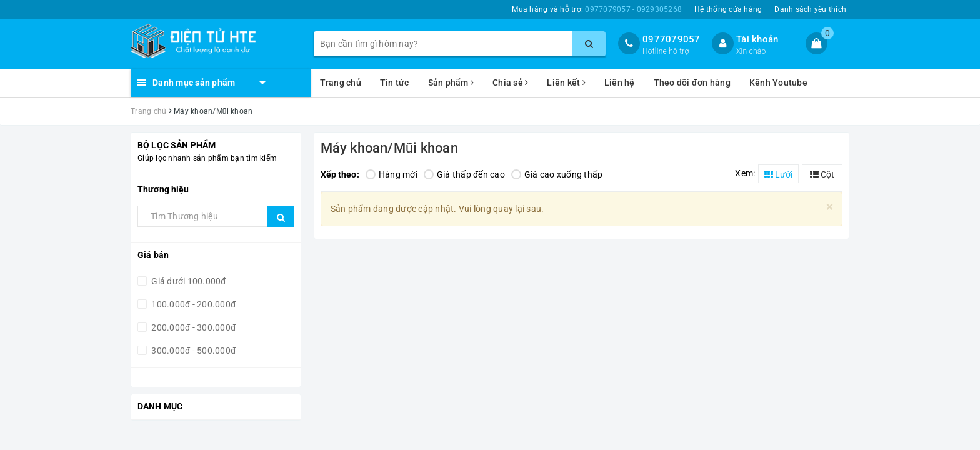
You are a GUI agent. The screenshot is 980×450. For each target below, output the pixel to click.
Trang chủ (341, 82)
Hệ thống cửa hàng (728, 9)
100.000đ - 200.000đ (192, 304)
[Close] (830, 207)
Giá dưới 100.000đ (188, 281)
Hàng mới (392, 174)
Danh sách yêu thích (810, 9)
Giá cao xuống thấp (557, 174)
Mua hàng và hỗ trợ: (597, 9)
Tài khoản (757, 39)
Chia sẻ (510, 82)
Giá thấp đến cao (464, 174)
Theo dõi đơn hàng (692, 82)
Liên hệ (620, 82)
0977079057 (672, 39)
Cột (822, 174)
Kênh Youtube (778, 82)
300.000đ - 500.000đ (192, 351)
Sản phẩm (451, 82)
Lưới (778, 174)
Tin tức (395, 82)
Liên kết (566, 82)
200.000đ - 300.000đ (192, 327)
